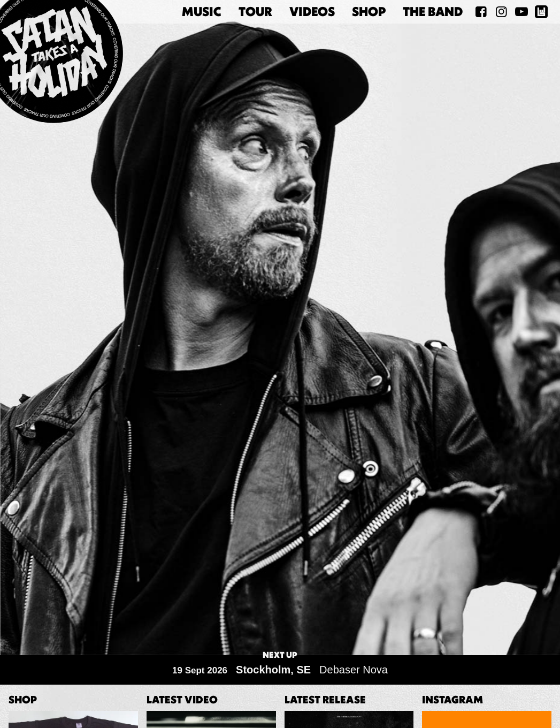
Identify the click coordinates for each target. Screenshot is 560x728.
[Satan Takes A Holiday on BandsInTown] (541, 12)
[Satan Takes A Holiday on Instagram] (501, 12)
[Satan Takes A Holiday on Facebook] (481, 12)
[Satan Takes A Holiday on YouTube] (521, 12)
